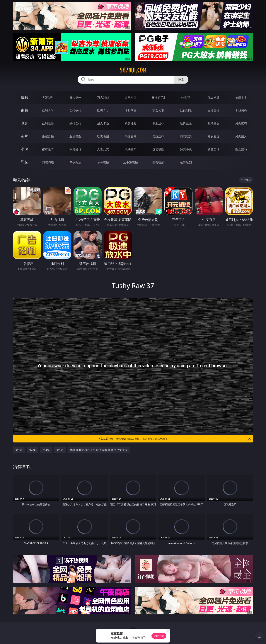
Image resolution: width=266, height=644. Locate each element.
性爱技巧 (241, 149)
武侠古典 (131, 149)
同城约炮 (48, 162)
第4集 (60, 450)
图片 (24, 136)
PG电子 (48, 97)
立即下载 (159, 636)
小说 (24, 149)
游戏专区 (131, 97)
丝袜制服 (186, 110)
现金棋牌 (214, 97)
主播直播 (214, 110)
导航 (24, 162)
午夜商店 (75, 162)
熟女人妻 (158, 110)
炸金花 (186, 97)
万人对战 (103, 97)
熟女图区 (214, 136)
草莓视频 (103, 162)
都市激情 (48, 149)
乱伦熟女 (214, 123)
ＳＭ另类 (241, 110)
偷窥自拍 (48, 136)
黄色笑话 (214, 149)
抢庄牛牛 (241, 97)
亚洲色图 (75, 136)
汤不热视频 (131, 162)
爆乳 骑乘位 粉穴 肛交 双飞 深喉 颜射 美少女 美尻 (99, 450)
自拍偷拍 (75, 110)
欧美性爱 (131, 123)
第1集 (19, 450)
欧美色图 (103, 136)
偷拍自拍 (75, 123)
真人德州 (75, 97)
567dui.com (133, 70)
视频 (24, 110)
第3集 (46, 450)
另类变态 (241, 123)
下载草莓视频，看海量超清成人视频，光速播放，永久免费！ (175, 439)
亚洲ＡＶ (48, 110)
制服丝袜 (158, 123)
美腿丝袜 (158, 136)
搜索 (181, 80)
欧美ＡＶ (103, 110)
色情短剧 (186, 162)
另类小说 (186, 149)
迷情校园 (158, 149)
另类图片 (241, 136)
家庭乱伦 (75, 149)
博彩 (24, 97)
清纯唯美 (186, 136)
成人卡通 (103, 123)
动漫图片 (131, 136)
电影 (24, 123)
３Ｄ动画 (131, 110)
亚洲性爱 (48, 123)
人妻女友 (103, 149)
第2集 (33, 450)
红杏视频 (158, 162)
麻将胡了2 (158, 97)
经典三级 (186, 123)
